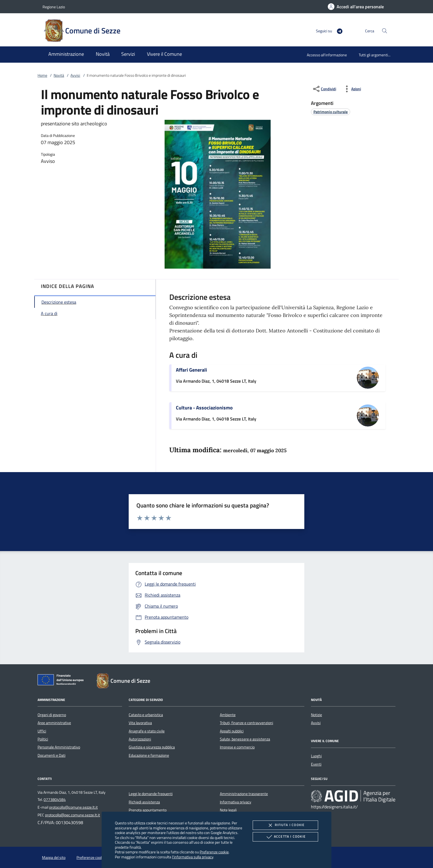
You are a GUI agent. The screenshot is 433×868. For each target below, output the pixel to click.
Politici (43, 739)
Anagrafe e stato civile (147, 731)
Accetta (285, 837)
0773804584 (55, 800)
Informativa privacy (236, 802)
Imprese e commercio (237, 747)
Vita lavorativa (140, 723)
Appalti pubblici (232, 731)
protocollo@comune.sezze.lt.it (73, 807)
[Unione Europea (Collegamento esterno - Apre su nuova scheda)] (62, 681)
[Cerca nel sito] (385, 31)
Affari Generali (192, 370)
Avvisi (75, 75)
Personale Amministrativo (59, 747)
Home (42, 75)
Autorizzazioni (140, 739)
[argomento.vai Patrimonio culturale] (331, 112)
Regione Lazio (54, 7)
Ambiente (228, 715)
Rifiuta (285, 825)
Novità (59, 75)
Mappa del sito (54, 858)
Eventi (316, 764)
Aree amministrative (54, 723)
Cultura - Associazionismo (204, 408)
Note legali (228, 810)
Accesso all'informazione (327, 55)
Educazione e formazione (149, 755)
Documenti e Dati (52, 755)
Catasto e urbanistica (146, 715)
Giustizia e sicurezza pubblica (152, 747)
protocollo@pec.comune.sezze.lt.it (72, 815)
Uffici (42, 731)
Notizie (316, 715)
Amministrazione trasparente (244, 794)
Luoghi (316, 756)
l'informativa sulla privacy (193, 857)
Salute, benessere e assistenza (245, 739)
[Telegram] (337, 31)
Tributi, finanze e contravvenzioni (246, 723)
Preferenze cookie (214, 852)
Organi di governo (52, 715)
